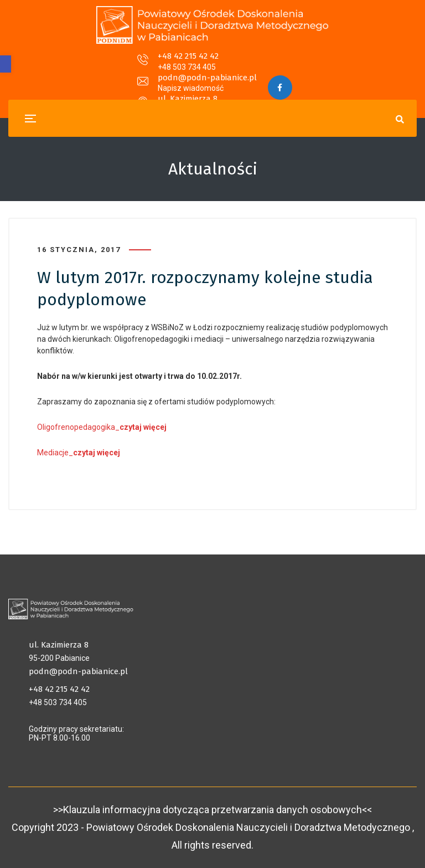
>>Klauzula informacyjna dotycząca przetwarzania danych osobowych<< (212, 810)
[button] (6, 64)
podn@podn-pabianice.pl (207, 63)
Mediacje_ (79, 453)
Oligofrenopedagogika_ (102, 427)
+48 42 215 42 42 (93, 63)
